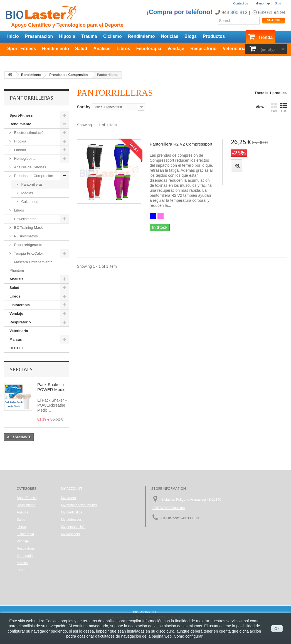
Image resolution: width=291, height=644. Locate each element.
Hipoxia (67, 36)
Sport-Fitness (22, 49)
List (283, 108)
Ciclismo (113, 36)
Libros (123, 49)
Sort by (84, 107)
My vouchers (70, 534)
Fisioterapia (149, 49)
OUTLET (16, 60)
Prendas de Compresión (33, 176)
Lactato (19, 150)
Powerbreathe (25, 219)
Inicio (13, 36)
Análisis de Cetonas (30, 167)
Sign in (280, 3)
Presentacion (39, 36)
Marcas (16, 339)
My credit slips (71, 512)
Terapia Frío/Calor (28, 253)
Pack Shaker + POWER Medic (51, 387)
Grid (274, 108)
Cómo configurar (188, 636)
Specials (21, 369)
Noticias (170, 36)
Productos (214, 36)
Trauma (89, 36)
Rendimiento (141, 36)
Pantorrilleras (31, 184)
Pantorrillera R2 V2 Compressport (181, 144)
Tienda (266, 37)
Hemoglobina (24, 158)
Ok (277, 629)
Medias (27, 193)
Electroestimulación (29, 133)
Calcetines (29, 202)
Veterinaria (234, 49)
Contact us (241, 3)
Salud (81, 49)
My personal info (73, 527)
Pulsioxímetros (25, 236)
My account (72, 489)
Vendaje (176, 49)
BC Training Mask (28, 228)
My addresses (71, 520)
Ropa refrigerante (28, 245)
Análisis (102, 49)
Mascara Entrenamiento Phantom (31, 266)
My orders (68, 498)
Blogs (191, 36)
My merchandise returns (79, 505)
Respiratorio (203, 49)
